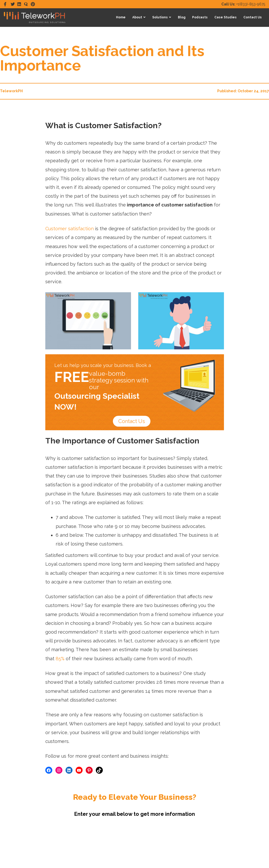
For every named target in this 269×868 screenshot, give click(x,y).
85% (60, 659)
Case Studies (226, 17)
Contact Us (253, 17)
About (137, 17)
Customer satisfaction (70, 229)
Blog (182, 17)
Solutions (160, 17)
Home (121, 17)
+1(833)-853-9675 (243, 4)
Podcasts (200, 17)
